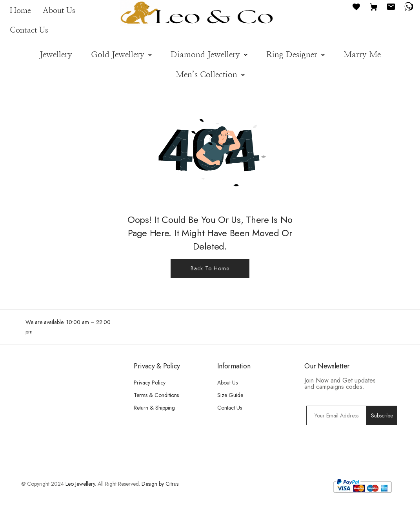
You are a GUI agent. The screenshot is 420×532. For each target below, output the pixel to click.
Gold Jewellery (121, 55)
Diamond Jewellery (209, 55)
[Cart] (374, 6)
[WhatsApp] (408, 6)
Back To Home (210, 268)
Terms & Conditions (156, 395)
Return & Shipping (154, 408)
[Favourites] (356, 6)
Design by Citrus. (161, 484)
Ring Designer (295, 55)
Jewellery (56, 55)
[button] (121, 55)
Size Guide (230, 395)
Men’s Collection (210, 75)
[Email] (391, 6)
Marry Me (362, 55)
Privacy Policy (150, 383)
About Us (59, 11)
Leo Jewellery (80, 484)
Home (20, 11)
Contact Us (29, 30)
